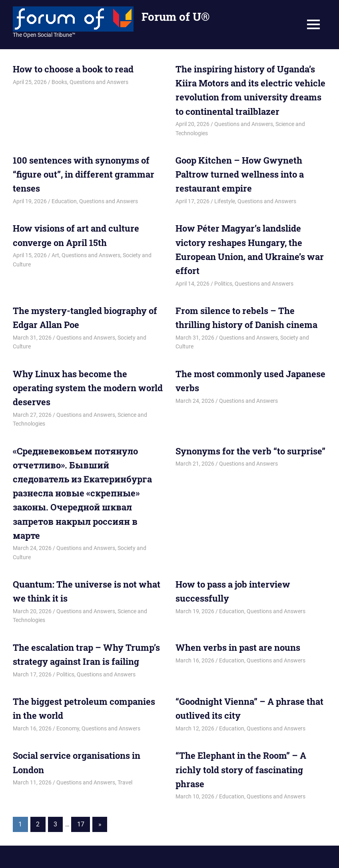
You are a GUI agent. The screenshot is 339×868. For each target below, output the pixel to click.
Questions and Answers (99, 82)
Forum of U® (175, 17)
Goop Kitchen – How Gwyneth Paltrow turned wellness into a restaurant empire (240, 174)
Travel (125, 782)
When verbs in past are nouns (238, 647)
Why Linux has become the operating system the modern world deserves (88, 388)
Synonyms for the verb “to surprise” (250, 451)
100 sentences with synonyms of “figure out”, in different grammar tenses (84, 174)
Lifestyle (225, 201)
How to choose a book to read (73, 69)
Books (59, 82)
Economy (68, 728)
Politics (223, 284)
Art (55, 255)
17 (81, 824)
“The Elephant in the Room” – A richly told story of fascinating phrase (241, 769)
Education (64, 201)
